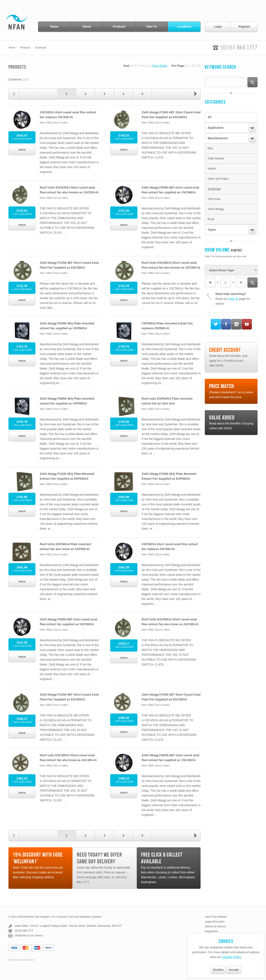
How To (152, 27)
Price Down (160, 66)
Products (119, 27)
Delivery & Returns (215, 926)
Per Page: (178, 66)
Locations (184, 27)
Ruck (211, 219)
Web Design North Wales (21, 960)
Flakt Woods (216, 158)
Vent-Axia (214, 199)
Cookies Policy (231, 957)
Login (218, 27)
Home (54, 27)
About (87, 27)
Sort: (127, 66)
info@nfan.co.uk (24, 936)
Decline (218, 970)
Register (244, 27)
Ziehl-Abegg (216, 209)
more (22, 150)
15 (188, 66)
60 (199, 66)
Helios (212, 169)
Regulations (211, 931)
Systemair (41, 48)
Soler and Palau (218, 179)
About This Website (216, 917)
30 (193, 66)
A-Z (134, 66)
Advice (39, 936)
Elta (210, 148)
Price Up (144, 66)
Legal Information (215, 922)
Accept (234, 970)
